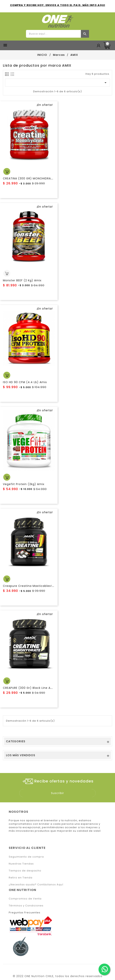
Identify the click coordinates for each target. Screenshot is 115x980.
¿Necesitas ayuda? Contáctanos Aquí (36, 885)
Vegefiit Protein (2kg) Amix (24, 484)
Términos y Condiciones (26, 906)
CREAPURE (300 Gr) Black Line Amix (29, 688)
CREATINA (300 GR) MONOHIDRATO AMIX (33, 178)
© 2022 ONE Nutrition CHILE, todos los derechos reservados (58, 976)
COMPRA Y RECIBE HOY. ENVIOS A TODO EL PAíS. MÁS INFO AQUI (58, 5)
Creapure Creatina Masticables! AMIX (31, 586)
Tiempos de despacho (25, 871)
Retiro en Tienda (21, 878)
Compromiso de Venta (25, 899)
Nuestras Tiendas (21, 864)
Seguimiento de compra (26, 857)
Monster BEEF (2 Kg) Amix (22, 280)
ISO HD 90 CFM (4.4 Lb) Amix (25, 382)
